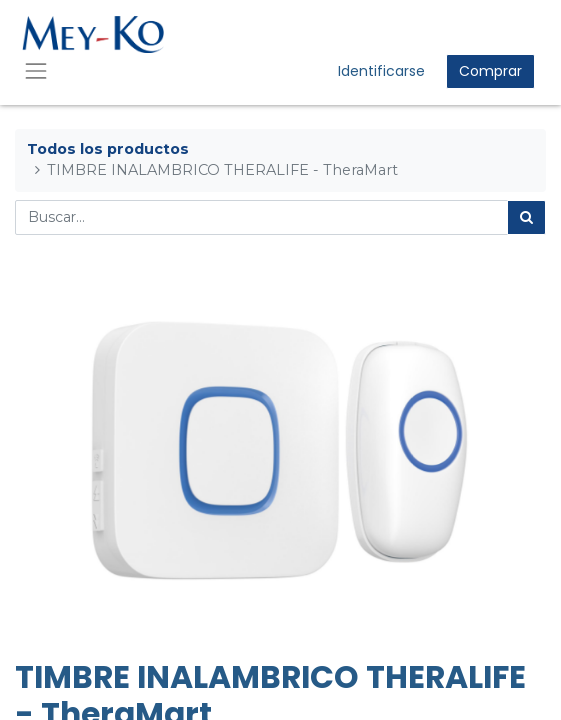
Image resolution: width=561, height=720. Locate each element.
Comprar (490, 71)
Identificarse (381, 71)
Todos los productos (108, 149)
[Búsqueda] (526, 217)
